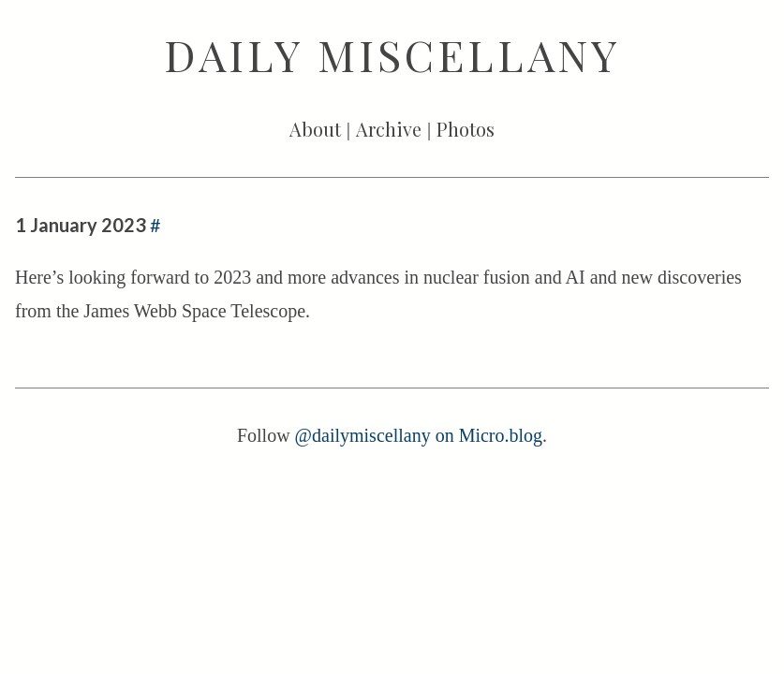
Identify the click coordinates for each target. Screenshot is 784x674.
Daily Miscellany (392, 54)
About (315, 129)
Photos (466, 129)
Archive (389, 129)
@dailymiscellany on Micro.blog (419, 435)
